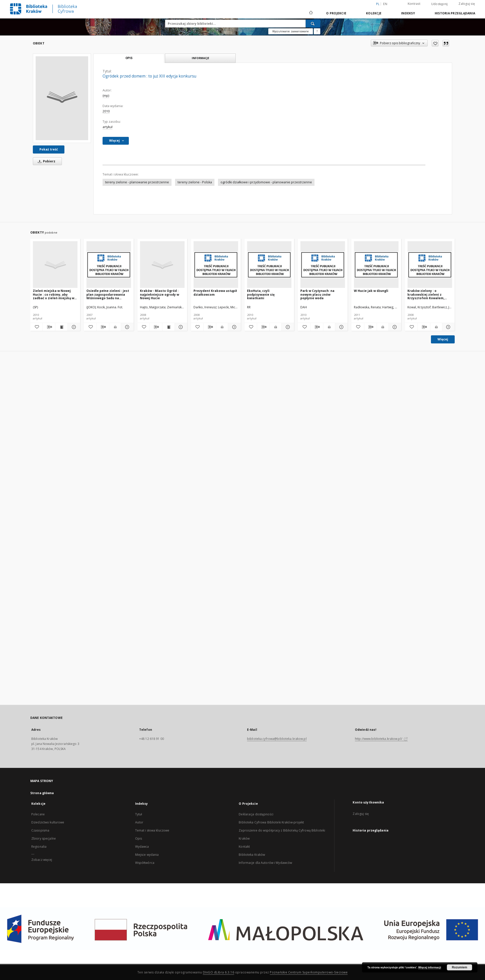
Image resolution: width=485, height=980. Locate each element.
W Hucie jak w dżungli (371, 291)
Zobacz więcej (42, 860)
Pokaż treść (49, 149)
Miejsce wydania (147, 855)
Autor (139, 822)
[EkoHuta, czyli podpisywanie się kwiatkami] (269, 265)
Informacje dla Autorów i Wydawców (265, 863)
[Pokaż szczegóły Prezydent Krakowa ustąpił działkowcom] (234, 327)
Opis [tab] (129, 58)
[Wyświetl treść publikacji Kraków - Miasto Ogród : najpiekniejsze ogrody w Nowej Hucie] (168, 327)
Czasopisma (40, 830)
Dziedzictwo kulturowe (48, 822)
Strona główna (42, 793)
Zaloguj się (467, 4)
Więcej (443, 339)
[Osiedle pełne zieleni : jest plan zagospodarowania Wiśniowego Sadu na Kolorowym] (109, 265)
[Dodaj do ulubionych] (435, 43)
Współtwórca (145, 863)
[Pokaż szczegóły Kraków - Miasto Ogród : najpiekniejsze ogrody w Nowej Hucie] (180, 327)
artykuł (107, 127)
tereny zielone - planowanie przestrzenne (137, 182)
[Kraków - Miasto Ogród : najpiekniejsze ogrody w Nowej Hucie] (162, 265)
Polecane (38, 814)
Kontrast (414, 4)
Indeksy (408, 13)
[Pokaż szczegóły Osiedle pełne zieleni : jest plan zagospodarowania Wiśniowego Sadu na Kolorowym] (126, 327)
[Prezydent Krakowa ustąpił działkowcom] (216, 265)
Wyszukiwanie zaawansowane (291, 31)
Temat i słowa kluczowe (152, 830)
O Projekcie (336, 13)
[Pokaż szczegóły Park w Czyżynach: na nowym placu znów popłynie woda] (341, 327)
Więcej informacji (430, 967)
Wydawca (142, 847)
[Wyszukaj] (313, 23)
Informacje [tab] (200, 58)
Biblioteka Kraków (252, 855)
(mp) (106, 96)
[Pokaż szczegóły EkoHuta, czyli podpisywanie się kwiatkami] (287, 327)
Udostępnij (440, 4)
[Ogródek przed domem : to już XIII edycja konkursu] (62, 98)
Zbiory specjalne (44, 838)
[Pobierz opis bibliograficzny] (49, 327)
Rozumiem (460, 967)
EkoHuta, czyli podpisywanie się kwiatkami (261, 294)
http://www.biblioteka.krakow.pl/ (381, 739)
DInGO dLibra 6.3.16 (219, 972)
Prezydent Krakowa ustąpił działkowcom (215, 293)
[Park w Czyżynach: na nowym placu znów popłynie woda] (323, 265)
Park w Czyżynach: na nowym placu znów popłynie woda (317, 294)
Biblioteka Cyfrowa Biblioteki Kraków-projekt (271, 822)
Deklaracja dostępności (256, 814)
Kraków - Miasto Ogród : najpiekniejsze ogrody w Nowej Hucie (160, 294)
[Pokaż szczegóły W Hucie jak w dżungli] (394, 327)
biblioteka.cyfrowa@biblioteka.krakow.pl (277, 739)
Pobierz (46, 161)
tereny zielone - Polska (195, 182)
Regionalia (39, 847)
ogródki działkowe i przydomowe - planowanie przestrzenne (266, 182)
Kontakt (244, 847)
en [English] (385, 4)
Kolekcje (374, 13)
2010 (106, 111)
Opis (139, 838)
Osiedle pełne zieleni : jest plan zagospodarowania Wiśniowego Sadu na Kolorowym (108, 294)
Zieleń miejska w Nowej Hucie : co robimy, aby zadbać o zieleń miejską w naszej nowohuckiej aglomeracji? (54, 294)
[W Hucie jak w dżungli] (376, 265)
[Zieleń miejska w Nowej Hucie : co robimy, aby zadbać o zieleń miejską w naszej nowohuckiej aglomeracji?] (55, 265)
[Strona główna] (311, 13)
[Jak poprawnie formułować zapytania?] (317, 31)
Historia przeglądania (455, 13)
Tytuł (139, 814)
